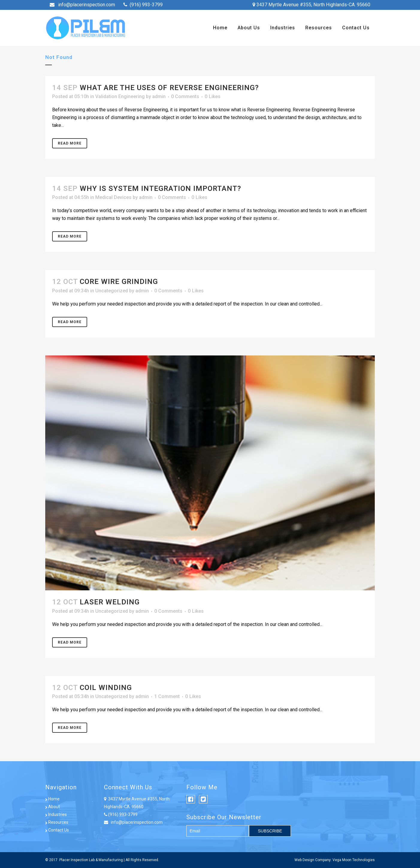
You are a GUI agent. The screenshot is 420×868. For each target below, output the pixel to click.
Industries (56, 814)
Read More (70, 143)
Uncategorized (112, 291)
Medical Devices (113, 197)
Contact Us (57, 830)
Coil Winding (106, 688)
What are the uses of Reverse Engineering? (169, 88)
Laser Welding (110, 602)
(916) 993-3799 (146, 5)
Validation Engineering (120, 96)
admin (159, 96)
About (53, 807)
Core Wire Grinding (119, 282)
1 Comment (167, 696)
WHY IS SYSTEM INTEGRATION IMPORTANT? (160, 189)
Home (52, 799)
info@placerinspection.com (87, 5)
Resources (57, 822)
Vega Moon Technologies (354, 860)
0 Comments (185, 96)
